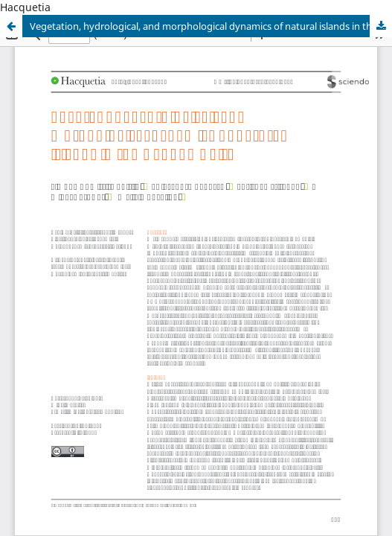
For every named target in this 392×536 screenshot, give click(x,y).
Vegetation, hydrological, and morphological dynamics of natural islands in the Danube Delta (211, 26)
